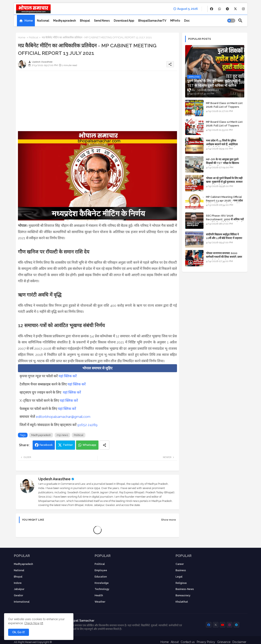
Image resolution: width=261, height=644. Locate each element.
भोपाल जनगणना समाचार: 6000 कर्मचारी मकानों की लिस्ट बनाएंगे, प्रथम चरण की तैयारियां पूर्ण (224, 257)
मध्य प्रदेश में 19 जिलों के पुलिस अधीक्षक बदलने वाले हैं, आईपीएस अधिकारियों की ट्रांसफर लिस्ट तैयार (222, 144)
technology (102, 589)
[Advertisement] (97, 103)
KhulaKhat (182, 602)
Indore (18, 583)
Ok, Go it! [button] (19, 632)
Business (181, 570)
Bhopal (85, 21)
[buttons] (212, 9)
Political (34, 37)
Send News (102, 21)
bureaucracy (183, 595)
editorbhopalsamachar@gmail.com (63, 417)
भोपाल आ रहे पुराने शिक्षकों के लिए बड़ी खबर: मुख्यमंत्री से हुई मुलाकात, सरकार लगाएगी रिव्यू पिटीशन (224, 182)
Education (101, 577)
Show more (169, 520)
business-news (185, 589)
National (43, 21)
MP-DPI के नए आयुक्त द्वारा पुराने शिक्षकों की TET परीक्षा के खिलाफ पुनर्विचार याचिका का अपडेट (222, 163)
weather (100, 602)
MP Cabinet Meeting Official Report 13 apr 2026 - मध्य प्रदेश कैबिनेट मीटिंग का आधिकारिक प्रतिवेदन (224, 201)
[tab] (26, 21)
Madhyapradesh (65, 21)
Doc (187, 21)
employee (101, 570)
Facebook (46, 445)
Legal (179, 577)
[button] (231, 21)
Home (29, 21)
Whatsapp (89, 445)
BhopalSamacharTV (152, 21)
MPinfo (175, 21)
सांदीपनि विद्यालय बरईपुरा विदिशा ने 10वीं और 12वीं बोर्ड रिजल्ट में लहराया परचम (224, 238)
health (99, 595)
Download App (124, 21)
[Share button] (104, 445)
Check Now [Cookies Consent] (32, 623)
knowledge (102, 583)
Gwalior (18, 595)
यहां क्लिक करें (68, 376)
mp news (62, 435)
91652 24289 (87, 425)
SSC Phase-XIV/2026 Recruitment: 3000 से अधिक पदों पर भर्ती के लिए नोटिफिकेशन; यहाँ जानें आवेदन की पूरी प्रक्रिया (225, 221)
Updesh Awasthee (54, 479)
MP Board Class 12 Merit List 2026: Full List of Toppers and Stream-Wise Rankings (224, 126)
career (180, 564)
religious (181, 583)
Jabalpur (19, 589)
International (22, 602)
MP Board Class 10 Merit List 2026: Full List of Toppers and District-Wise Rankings (224, 107)
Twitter (68, 445)
